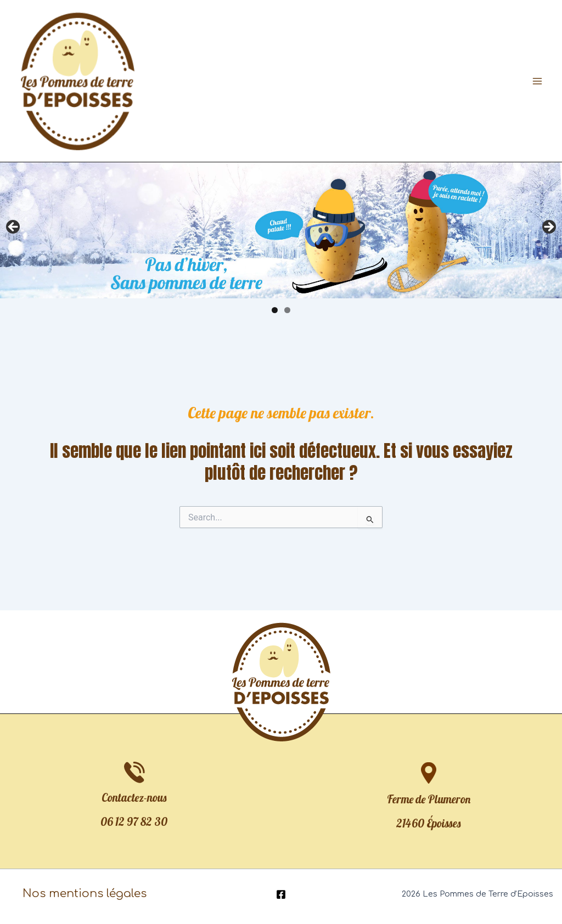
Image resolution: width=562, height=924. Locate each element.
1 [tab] (275, 310)
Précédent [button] (14, 228)
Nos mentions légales (85, 894)
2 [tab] (287, 310)
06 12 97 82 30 (134, 822)
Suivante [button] (548, 228)
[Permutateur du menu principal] (537, 81)
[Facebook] (281, 894)
